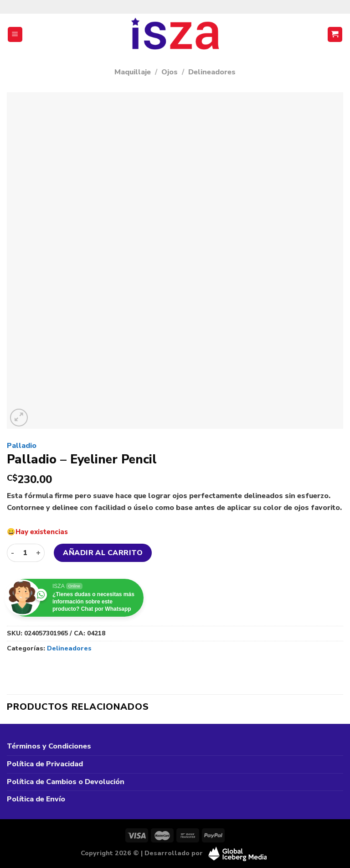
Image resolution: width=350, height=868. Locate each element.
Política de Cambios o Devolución (66, 782)
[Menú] (15, 34)
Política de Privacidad (45, 764)
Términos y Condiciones (49, 746)
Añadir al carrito (103, 553)
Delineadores (212, 72)
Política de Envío (36, 799)
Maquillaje (133, 72)
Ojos (170, 72)
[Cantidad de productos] (25, 553)
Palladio (22, 446)
